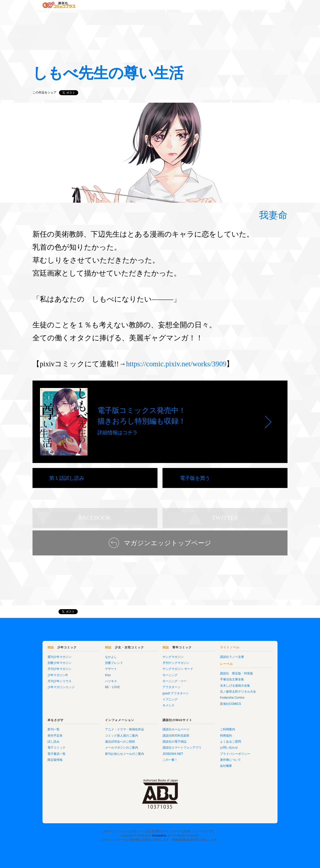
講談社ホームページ (176, 729)
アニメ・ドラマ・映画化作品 (124, 729)
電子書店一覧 (56, 754)
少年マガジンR (58, 675)
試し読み (53, 742)
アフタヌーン (171, 687)
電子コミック (56, 748)
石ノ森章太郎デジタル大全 (238, 692)
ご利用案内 (227, 729)
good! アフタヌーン (176, 693)
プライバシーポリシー (235, 754)
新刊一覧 (53, 729)
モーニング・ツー (174, 681)
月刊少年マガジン (59, 669)
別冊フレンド (114, 663)
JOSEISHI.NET (173, 754)
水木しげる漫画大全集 (235, 686)
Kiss (108, 675)
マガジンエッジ (43, 612)
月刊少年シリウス (59, 681)
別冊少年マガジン (59, 663)
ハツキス (111, 681)
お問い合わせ (229, 748)
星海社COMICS (230, 704)
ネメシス (168, 705)
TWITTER (225, 518)
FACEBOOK (95, 518)
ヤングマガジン (173, 657)
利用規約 (226, 736)
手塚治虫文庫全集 (232, 679)
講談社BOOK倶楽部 (176, 736)
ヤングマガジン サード (178, 669)
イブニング (170, 699)
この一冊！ (170, 760)
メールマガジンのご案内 (121, 748)
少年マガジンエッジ (61, 687)
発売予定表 (55, 736)
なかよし (111, 657)
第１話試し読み (67, 478)
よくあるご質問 (230, 742)
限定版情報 (55, 760)
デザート (111, 669)
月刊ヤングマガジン (176, 663)
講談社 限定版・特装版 (236, 673)
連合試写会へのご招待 (120, 742)
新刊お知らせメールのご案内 (124, 754)
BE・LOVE (112, 687)
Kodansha (159, 836)
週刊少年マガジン (59, 657)
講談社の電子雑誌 (174, 742)
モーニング (170, 675)
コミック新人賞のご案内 (121, 736)
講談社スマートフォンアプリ (182, 748)
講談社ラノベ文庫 (232, 657)
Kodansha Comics (232, 698)
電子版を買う (195, 478)
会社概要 (226, 766)
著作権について (230, 760)
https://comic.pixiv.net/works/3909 (176, 364)
